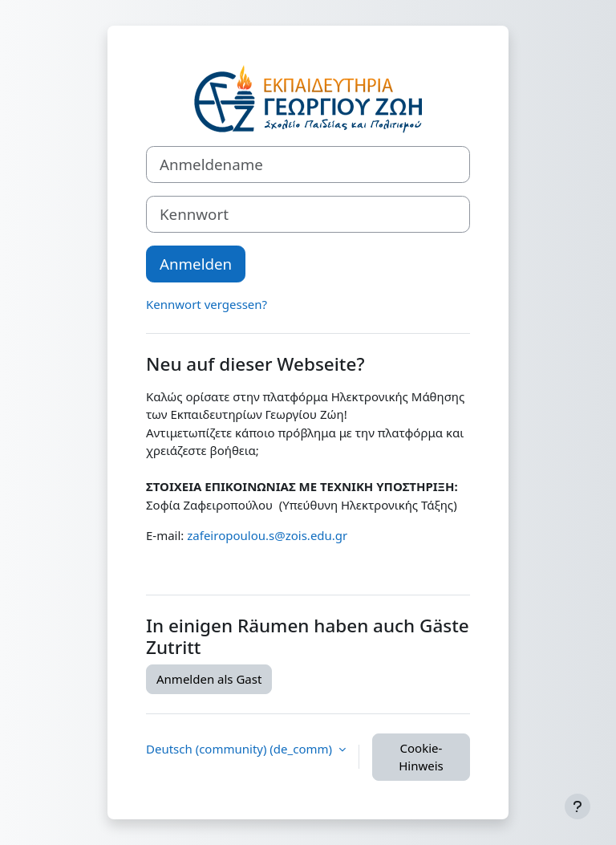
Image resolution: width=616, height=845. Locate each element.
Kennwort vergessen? (207, 304)
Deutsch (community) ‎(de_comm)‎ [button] (241, 749)
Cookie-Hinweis (421, 757)
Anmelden (196, 264)
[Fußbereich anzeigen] (577, 806)
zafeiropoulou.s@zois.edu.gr (267, 535)
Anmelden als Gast (209, 679)
